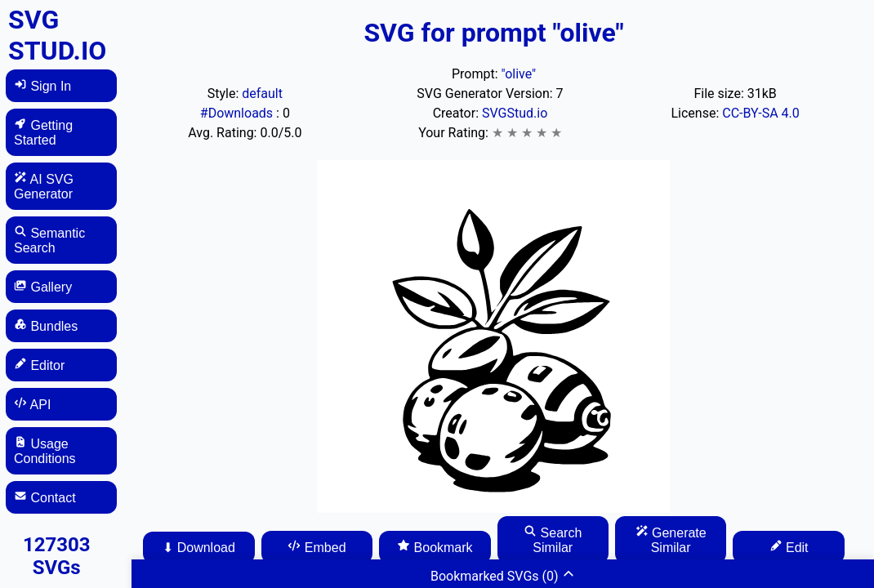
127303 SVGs (57, 556)
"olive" (518, 74)
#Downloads (238, 113)
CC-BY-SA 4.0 (761, 113)
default (262, 94)
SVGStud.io (515, 113)
